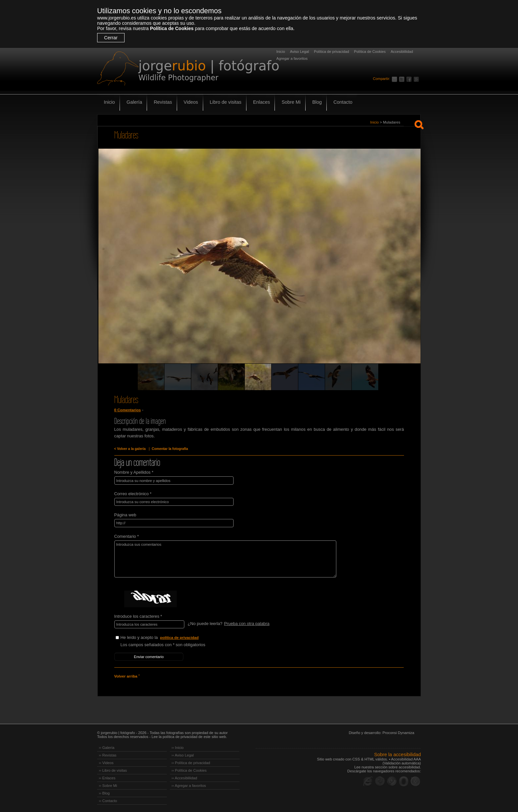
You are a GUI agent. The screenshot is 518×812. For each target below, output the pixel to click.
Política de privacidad (331, 52)
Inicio (281, 52)
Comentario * (127, 536)
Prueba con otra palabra (247, 623)
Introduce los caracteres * (138, 616)
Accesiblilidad (402, 52)
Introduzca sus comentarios (224, 558)
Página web (125, 515)
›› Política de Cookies (189, 769)
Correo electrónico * (133, 493)
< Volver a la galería (130, 449)
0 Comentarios (128, 410)
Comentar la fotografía (169, 449)
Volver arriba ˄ (127, 675)
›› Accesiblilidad (184, 777)
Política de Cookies (172, 28)
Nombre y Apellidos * (134, 472)
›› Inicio (178, 746)
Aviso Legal (300, 52)
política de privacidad (180, 637)
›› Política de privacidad (191, 761)
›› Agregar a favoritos (189, 784)
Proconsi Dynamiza (398, 731)
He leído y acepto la (170, 637)
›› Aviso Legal (183, 754)
